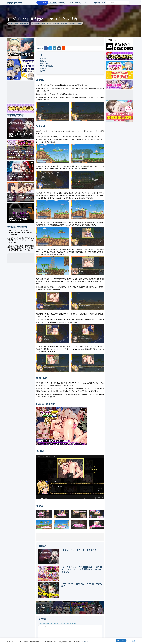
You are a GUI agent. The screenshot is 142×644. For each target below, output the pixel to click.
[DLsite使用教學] (21, 79)
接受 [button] (118, 641)
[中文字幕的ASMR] (120, 88)
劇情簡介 (43, 58)
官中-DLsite (24, 23)
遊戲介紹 (43, 61)
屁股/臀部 (56, 23)
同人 (17, 23)
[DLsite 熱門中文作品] (120, 79)
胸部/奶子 (72, 23)
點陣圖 (80, 23)
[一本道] (120, 122)
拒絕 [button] (123, 641)
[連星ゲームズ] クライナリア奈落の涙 (79, 550)
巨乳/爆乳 (64, 23)
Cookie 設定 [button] (130, 641)
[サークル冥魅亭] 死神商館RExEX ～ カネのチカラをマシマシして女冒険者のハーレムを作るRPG (82, 569)
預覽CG (43, 71)
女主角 (49, 23)
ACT (12, 23)
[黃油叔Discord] (120, 50)
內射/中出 (37, 23)
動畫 (44, 23)
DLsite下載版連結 (47, 66)
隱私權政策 (85, 642)
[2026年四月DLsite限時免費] (21, 58)
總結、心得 (44, 63)
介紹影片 (43, 68)
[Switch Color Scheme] (131, 3)
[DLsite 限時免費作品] (21, 112)
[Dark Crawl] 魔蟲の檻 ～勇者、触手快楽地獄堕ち (82, 585)
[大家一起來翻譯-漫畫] (120, 69)
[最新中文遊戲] (120, 60)
